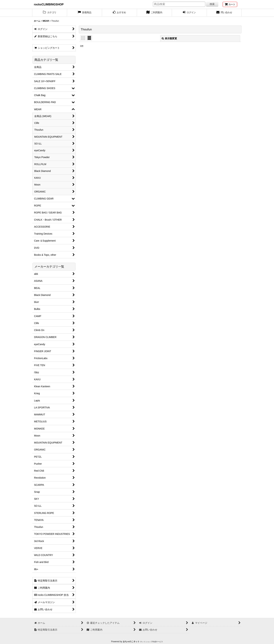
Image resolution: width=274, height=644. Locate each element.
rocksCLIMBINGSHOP (49, 4)
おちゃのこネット (131, 642)
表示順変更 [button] (169, 38)
